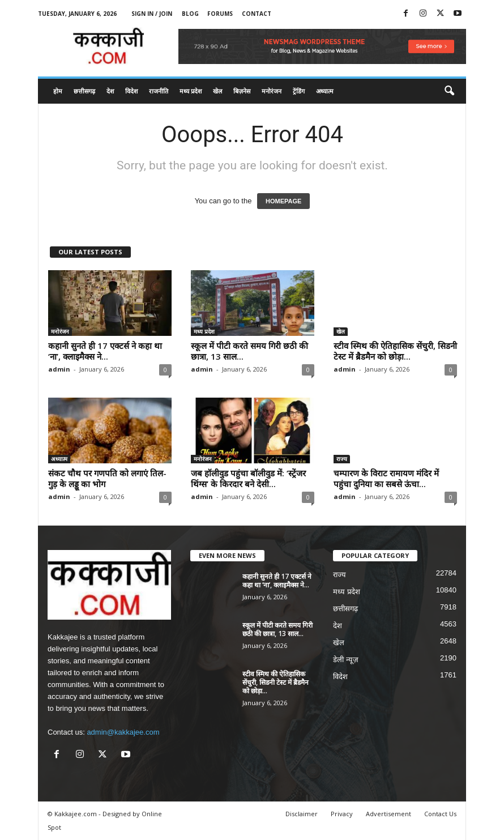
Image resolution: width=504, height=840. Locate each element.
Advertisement (388, 814)
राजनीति (159, 91)
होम (58, 91)
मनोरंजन (272, 91)
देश (110, 91)
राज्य (342, 459)
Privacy (342, 814)
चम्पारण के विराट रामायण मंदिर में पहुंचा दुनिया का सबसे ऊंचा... (386, 478)
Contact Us (440, 814)
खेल (217, 91)
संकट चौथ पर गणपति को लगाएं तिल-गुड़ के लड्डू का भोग (107, 478)
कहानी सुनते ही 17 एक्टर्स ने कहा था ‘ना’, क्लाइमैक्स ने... (105, 351)
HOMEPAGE (283, 201)
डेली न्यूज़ (346, 660)
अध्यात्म (325, 91)
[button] (449, 91)
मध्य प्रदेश (191, 91)
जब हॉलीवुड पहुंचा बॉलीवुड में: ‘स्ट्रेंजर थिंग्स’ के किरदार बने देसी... (248, 478)
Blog (190, 14)
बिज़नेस (242, 91)
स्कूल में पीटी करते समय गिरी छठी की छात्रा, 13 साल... (249, 351)
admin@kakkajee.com (123, 732)
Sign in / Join (152, 14)
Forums (220, 14)
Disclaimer (302, 814)
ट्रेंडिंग (299, 91)
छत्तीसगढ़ (84, 91)
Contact (257, 14)
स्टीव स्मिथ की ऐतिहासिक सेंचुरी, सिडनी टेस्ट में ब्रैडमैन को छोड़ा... (395, 351)
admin (59, 369)
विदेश (131, 91)
